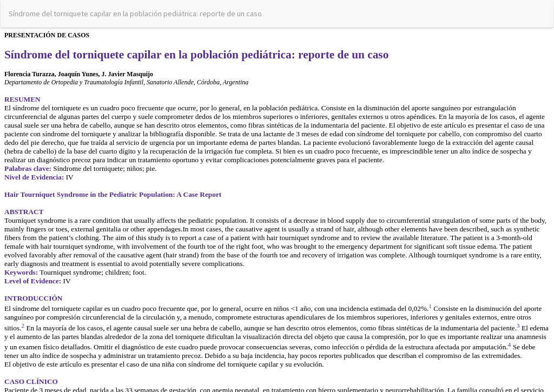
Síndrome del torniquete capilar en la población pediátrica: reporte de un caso (135, 14)
